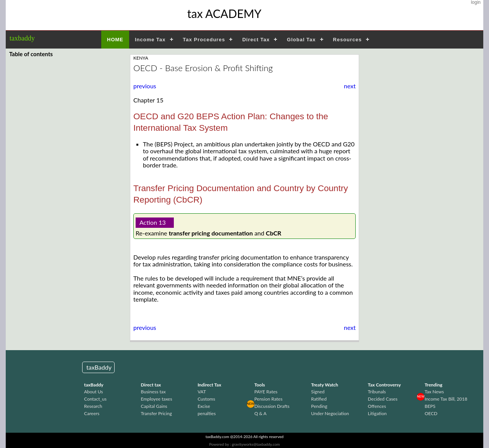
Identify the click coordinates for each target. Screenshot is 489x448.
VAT (202, 392)
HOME (115, 40)
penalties (206, 413)
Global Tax (301, 40)
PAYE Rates (266, 392)
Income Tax (150, 40)
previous (145, 86)
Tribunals (377, 392)
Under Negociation (330, 413)
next (350, 86)
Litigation (377, 413)
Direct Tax (256, 40)
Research (93, 406)
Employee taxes (157, 399)
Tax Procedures (204, 40)
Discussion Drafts (272, 406)
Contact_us (95, 399)
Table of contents (31, 54)
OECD (431, 413)
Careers (92, 413)
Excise (204, 406)
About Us (93, 392)
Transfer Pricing (156, 413)
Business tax (153, 392)
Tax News (434, 392)
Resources (347, 40)
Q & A (261, 413)
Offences (377, 406)
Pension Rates (269, 399)
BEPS (430, 406)
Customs (206, 399)
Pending (319, 406)
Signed (318, 392)
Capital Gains (154, 406)
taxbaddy (22, 38)
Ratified (319, 399)
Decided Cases (383, 399)
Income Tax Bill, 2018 (446, 399)
